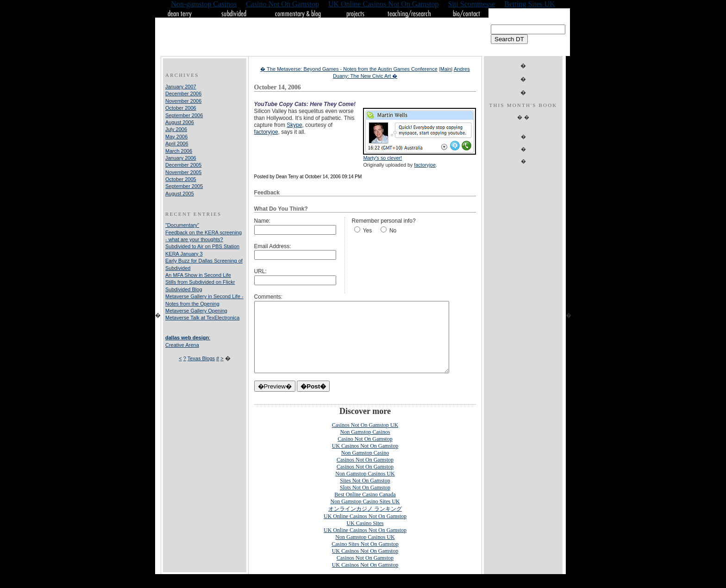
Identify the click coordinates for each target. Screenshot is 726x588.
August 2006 (180, 122)
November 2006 (183, 101)
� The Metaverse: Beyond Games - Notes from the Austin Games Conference (349, 69)
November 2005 (183, 172)
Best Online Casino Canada (365, 508)
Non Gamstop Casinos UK (365, 488)
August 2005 (180, 194)
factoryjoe (425, 165)
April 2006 (177, 144)
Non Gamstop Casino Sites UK (365, 515)
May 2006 (176, 137)
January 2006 (181, 158)
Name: (262, 221)
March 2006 (179, 151)
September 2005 (184, 186)
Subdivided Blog (184, 289)
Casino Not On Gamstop (365, 453)
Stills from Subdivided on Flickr (200, 282)
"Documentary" (182, 225)
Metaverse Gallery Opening (196, 311)
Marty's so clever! (382, 158)
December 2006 (183, 94)
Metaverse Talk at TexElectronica (202, 318)
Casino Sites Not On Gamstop (365, 558)
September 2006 (184, 115)
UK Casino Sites (365, 537)
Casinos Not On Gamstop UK (365, 439)
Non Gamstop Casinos (365, 446)
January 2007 (181, 87)
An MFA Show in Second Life (198, 275)
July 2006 (176, 129)
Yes (368, 231)
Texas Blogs (201, 358)
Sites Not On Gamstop (365, 494)
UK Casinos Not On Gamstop (365, 460)
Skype (294, 125)
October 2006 (181, 108)
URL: (260, 271)
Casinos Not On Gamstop (365, 474)
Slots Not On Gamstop (365, 501)
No (393, 231)
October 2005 (181, 179)
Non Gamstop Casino (365, 467)
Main (446, 69)
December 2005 (183, 165)
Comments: (268, 297)
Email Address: (273, 246)
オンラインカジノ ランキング (365, 523)
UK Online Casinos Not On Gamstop (365, 530)
